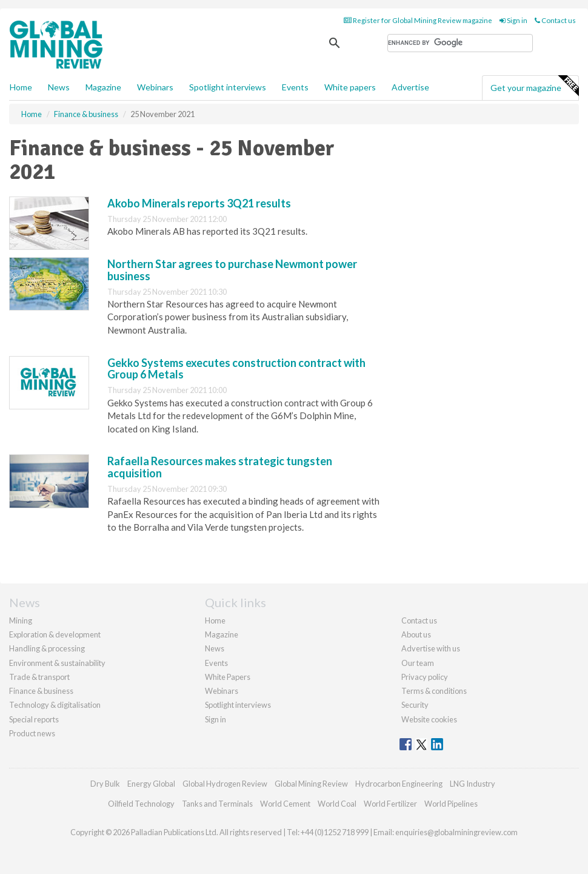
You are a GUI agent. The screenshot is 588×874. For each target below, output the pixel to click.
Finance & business (41, 691)
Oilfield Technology (141, 804)
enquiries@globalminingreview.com (456, 832)
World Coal (337, 804)
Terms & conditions (434, 691)
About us (416, 634)
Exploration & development (55, 634)
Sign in (513, 20)
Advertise (410, 87)
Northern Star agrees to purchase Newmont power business (232, 270)
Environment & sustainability (57, 663)
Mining (21, 620)
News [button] (59, 87)
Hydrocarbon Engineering (399, 784)
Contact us (555, 20)
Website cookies (429, 719)
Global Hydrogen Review (225, 784)
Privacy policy (425, 677)
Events (295, 87)
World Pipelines (451, 804)
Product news (32, 733)
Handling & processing (47, 648)
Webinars (155, 87)
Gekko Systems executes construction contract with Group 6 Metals (236, 369)
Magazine (103, 87)
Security (415, 705)
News (215, 648)
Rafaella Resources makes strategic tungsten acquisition (220, 467)
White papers (350, 87)
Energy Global (151, 784)
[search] (460, 43)
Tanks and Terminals (217, 804)
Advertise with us (431, 648)
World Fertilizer (390, 804)
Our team (418, 663)
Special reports (34, 719)
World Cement (285, 804)
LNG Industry (473, 784)
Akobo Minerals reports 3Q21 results (199, 203)
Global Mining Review (311, 784)
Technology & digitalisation (55, 705)
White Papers (228, 677)
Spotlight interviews (228, 87)
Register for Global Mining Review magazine (418, 20)
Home (21, 87)
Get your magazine (534, 86)
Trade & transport (39, 677)
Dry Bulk (105, 784)
